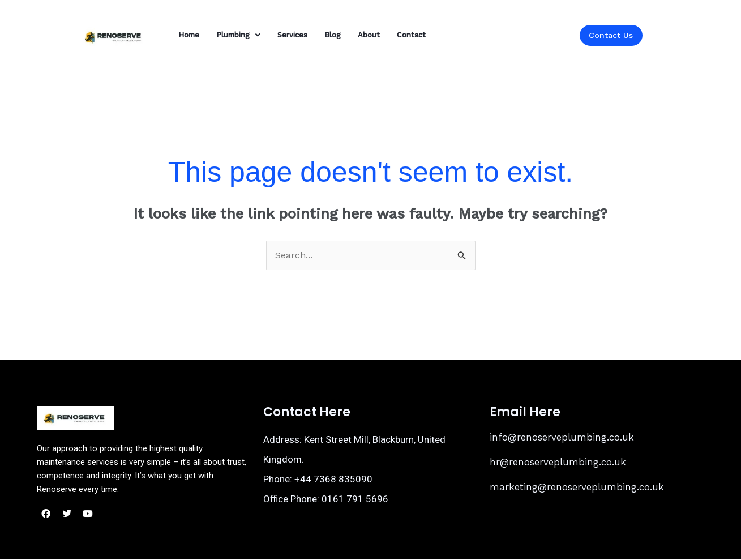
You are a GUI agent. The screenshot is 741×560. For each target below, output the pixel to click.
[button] (238, 35)
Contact (411, 35)
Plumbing (238, 35)
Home (189, 35)
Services (292, 35)
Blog (333, 35)
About (369, 35)
